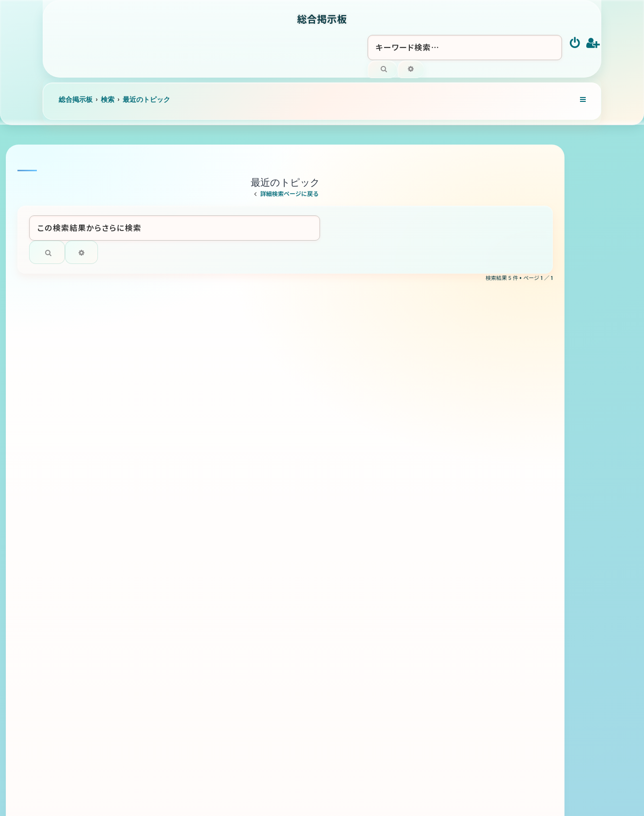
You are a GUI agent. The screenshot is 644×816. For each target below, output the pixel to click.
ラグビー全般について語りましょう (212, 409)
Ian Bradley (354, 769)
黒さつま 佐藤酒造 (187, 516)
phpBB (307, 776)
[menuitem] (575, 44)
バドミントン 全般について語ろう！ (211, 569)
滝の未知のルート (182, 356)
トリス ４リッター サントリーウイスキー (226, 463)
